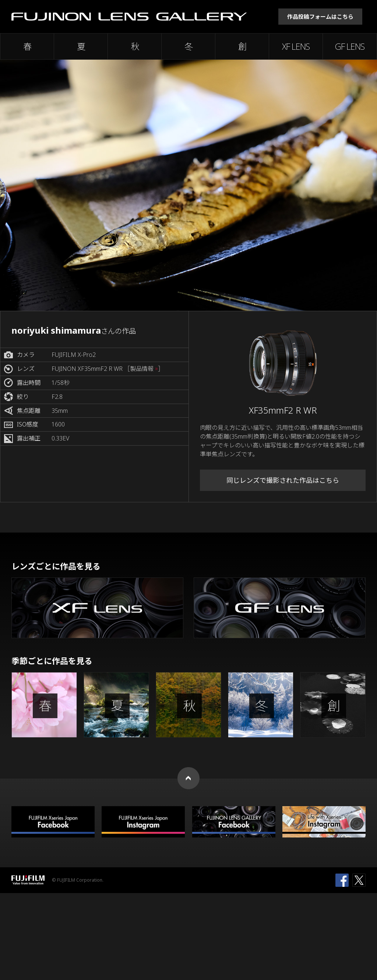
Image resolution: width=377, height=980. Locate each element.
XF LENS (296, 46)
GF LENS (350, 46)
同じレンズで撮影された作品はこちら (283, 480)
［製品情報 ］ (144, 369)
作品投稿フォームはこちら (320, 17)
